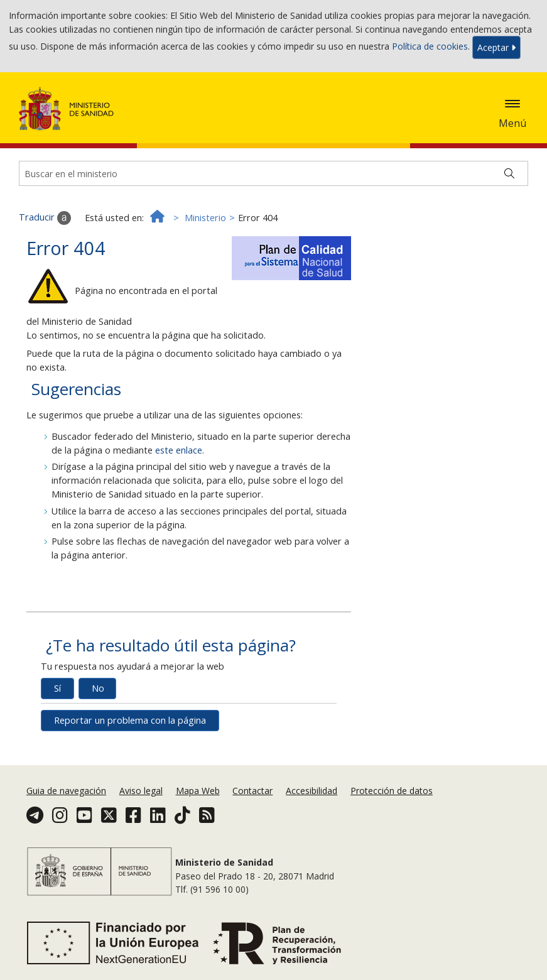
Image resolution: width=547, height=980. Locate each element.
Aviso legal (141, 791)
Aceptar (496, 47)
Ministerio (205, 218)
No (98, 688)
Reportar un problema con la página (130, 720)
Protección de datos (392, 791)
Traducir (45, 218)
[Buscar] (509, 173)
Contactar (252, 791)
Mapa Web (198, 791)
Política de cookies (430, 46)
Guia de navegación (66, 791)
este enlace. (180, 450)
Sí (57, 688)
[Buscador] (273, 173)
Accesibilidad (311, 791)
